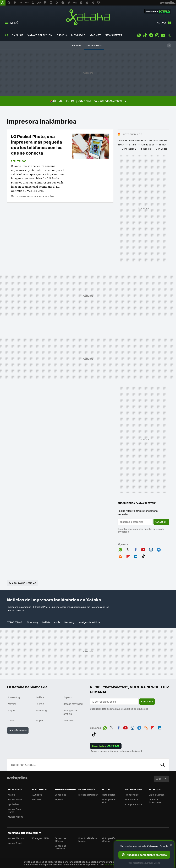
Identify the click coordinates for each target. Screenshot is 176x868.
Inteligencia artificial (89, 622)
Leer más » (38, 191)
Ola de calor (148, 144)
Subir (159, 779)
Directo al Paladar (88, 795)
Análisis (46, 622)
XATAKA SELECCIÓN (40, 35)
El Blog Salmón (157, 795)
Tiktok (145, 35)
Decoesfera (132, 799)
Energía (40, 704)
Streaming (32, 622)
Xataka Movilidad (73, 704)
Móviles (12, 704)
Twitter (169, 35)
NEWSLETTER (114, 35)
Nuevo (161, 23)
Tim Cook (158, 140)
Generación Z (129, 149)
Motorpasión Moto (109, 801)
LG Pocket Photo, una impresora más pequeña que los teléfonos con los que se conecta (37, 144)
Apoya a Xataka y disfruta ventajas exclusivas (115, 751)
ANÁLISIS (18, 35)
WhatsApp (139, 35)
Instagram (157, 35)
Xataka (88, 17)
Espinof (59, 799)
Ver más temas (18, 730)
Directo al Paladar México (88, 840)
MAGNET (95, 35)
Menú (14, 23)
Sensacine (60, 795)
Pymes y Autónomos (155, 801)
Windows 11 (70, 720)
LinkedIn (136, 556)
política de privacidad (137, 709)
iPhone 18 (146, 149)
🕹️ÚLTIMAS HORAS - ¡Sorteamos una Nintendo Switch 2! (86, 101)
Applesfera (14, 804)
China (121, 140)
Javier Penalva (27, 196)
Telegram (151, 35)
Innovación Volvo (94, 45)
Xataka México (16, 838)
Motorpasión (109, 795)
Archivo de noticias (24, 583)
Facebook (136, 549)
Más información (114, 864)
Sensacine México (60, 840)
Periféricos (19, 161)
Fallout (163, 144)
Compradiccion (134, 804)
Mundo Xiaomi (16, 817)
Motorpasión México (109, 840)
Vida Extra (37, 799)
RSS (120, 556)
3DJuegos (37, 795)
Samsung (69, 622)
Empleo (40, 720)
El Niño (133, 144)
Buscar (163, 765)
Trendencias (132, 795)
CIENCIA (62, 35)
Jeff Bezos (162, 149)
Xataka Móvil (15, 799)
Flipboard (128, 556)
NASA (121, 144)
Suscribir (161, 522)
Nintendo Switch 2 (138, 140)
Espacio (68, 697)
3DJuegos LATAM (40, 838)
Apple (57, 622)
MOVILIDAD (78, 35)
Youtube (163, 35)
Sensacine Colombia (60, 847)
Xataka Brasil (15, 843)
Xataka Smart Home (15, 810)
